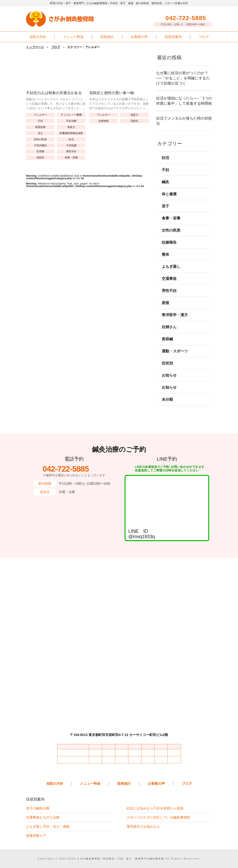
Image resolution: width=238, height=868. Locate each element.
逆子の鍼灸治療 (38, 808)
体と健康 (169, 199)
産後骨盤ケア (36, 836)
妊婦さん (169, 332)
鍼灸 (165, 187)
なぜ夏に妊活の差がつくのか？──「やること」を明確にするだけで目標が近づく (184, 78)
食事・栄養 (71, 157)
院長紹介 (107, 37)
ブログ (204, 37)
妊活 (71, 139)
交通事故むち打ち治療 (43, 817)
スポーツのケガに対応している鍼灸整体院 (158, 817)
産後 (165, 308)
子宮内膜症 (40, 145)
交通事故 (169, 284)
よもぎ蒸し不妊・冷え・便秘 (48, 826)
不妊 (40, 121)
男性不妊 (71, 151)
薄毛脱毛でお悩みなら (143, 826)
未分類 (167, 405)
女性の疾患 (40, 139)
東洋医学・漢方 (175, 320)
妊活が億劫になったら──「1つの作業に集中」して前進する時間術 (184, 103)
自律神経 (104, 121)
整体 (165, 260)
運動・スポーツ (175, 356)
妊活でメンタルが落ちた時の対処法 (184, 126)
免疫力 (71, 127)
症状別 (167, 368)
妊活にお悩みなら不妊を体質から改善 (155, 808)
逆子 (165, 211)
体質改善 (40, 127)
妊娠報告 (169, 247)
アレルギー (40, 115)
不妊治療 (71, 121)
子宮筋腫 (71, 145)
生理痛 (40, 151)
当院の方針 (38, 37)
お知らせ (169, 380)
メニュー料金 (73, 37)
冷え (40, 133)
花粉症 (40, 157)
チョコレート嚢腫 (71, 115)
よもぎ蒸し (171, 272)
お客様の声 (139, 37)
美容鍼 (167, 344)
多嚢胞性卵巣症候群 (71, 133)
